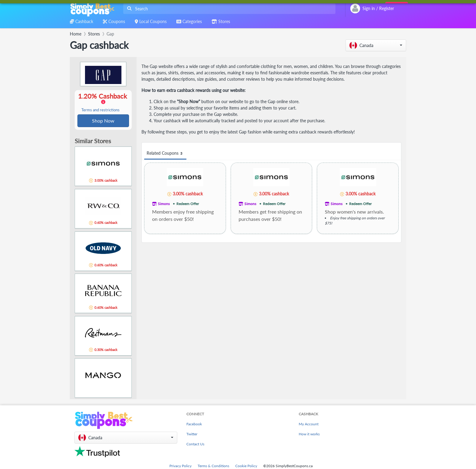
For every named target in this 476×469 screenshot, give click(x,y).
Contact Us (195, 445)
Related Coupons (165, 153)
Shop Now (103, 121)
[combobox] (228, 9)
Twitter (192, 435)
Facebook (194, 425)
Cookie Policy (246, 466)
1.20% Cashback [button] (103, 103)
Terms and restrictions (100, 110)
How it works (309, 435)
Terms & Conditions (213, 466)
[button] (376, 45)
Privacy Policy (180, 466)
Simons (164, 204)
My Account (309, 425)
